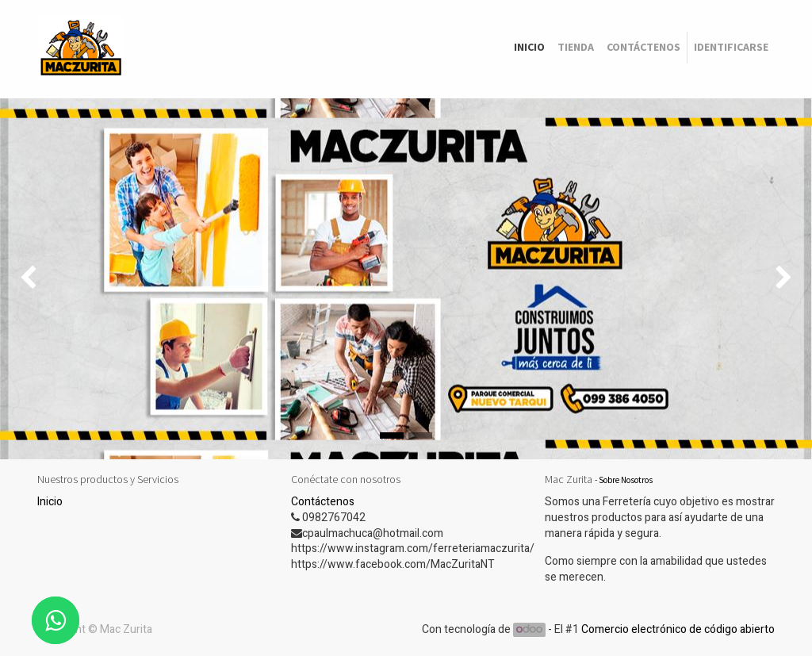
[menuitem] (529, 48)
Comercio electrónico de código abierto (678, 629)
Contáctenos (323, 502)
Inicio (50, 502)
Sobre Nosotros (626, 480)
